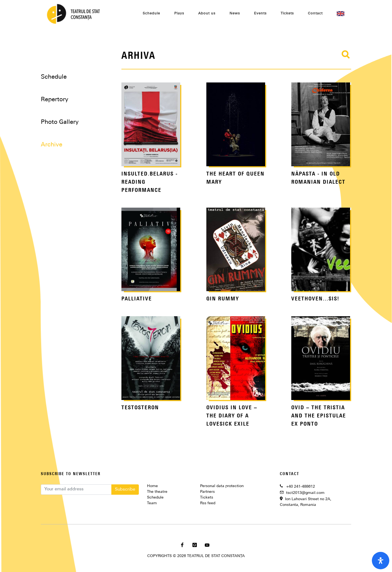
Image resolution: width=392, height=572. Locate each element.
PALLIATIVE (137, 299)
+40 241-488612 (301, 487)
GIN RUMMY (223, 299)
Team (152, 503)
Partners (207, 492)
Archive (52, 145)
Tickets (207, 498)
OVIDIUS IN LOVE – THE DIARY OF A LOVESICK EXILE (232, 416)
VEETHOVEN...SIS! (315, 299)
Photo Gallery (60, 122)
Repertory (55, 100)
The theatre (157, 492)
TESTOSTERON (140, 408)
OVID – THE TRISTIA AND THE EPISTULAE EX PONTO (319, 416)
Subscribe (125, 490)
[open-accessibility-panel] (381, 561)
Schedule (54, 77)
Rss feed (208, 503)
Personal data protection (222, 486)
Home (152, 486)
